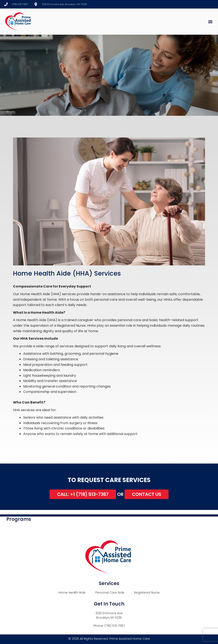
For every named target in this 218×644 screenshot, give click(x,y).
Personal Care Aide (110, 593)
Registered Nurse (147, 593)
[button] (210, 21)
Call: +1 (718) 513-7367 (83, 494)
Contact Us (147, 494)
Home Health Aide (72, 593)
